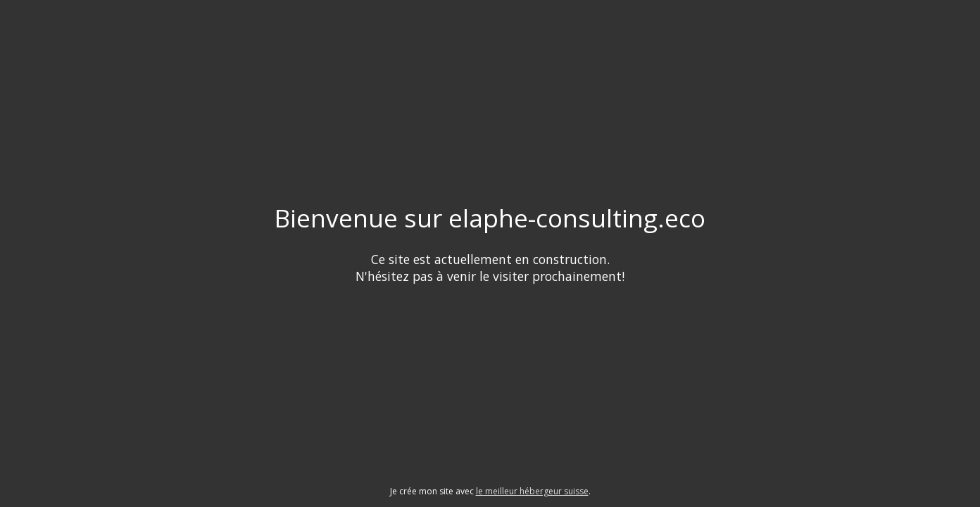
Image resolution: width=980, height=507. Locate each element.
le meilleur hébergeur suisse (532, 491)
